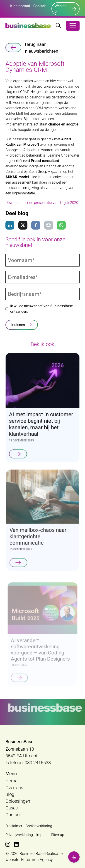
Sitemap (58, 835)
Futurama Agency (37, 860)
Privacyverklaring (19, 835)
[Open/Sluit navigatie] (73, 26)
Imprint (42, 835)
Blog (10, 794)
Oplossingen (18, 801)
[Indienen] (22, 325)
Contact (40, 6)
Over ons (14, 788)
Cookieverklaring (39, 826)
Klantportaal (20, 6)
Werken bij (61, 9)
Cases (12, 808)
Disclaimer (14, 826)
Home (11, 781)
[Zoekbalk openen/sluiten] (58, 26)
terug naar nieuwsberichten (32, 48)
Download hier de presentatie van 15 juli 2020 (42, 203)
